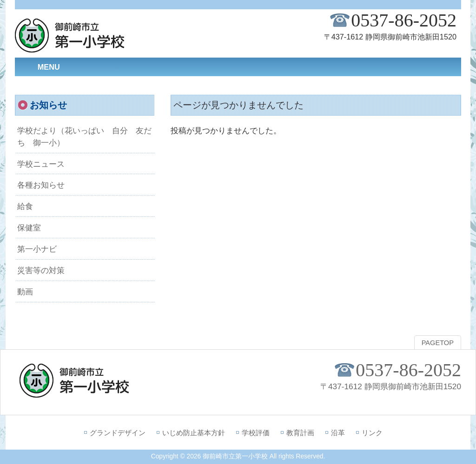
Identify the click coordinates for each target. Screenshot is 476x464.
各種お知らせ (41, 185)
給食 (25, 206)
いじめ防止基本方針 (194, 433)
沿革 (338, 433)
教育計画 (300, 433)
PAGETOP (438, 343)
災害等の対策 (41, 270)
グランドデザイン (118, 433)
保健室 (29, 228)
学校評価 (256, 433)
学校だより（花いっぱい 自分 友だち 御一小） (84, 137)
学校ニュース (41, 164)
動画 (25, 292)
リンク (372, 433)
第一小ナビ (37, 249)
